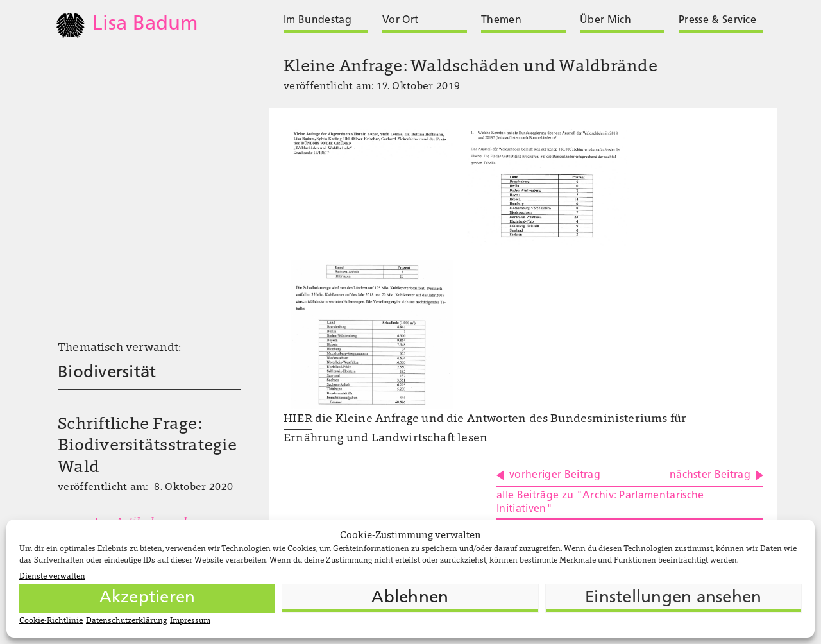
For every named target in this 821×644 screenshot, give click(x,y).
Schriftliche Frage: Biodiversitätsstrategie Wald (147, 447)
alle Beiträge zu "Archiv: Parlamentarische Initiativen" (600, 503)
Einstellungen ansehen (673, 598)
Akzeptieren (148, 598)
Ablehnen (410, 598)
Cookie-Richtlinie (51, 621)
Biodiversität (107, 373)
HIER (298, 419)
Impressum (190, 621)
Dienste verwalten (52, 577)
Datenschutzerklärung (126, 621)
